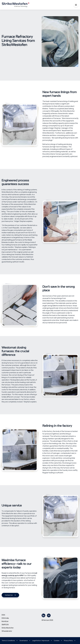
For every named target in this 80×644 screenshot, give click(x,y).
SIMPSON (5, 625)
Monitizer (5, 621)
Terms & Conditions (10, 641)
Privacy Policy (70, 641)
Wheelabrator (7, 631)
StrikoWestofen (8, 628)
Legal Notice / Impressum (42, 641)
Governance (25, 641)
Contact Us (10, 595)
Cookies (58, 641)
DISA (3, 615)
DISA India (5, 618)
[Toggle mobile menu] (76, 5)
